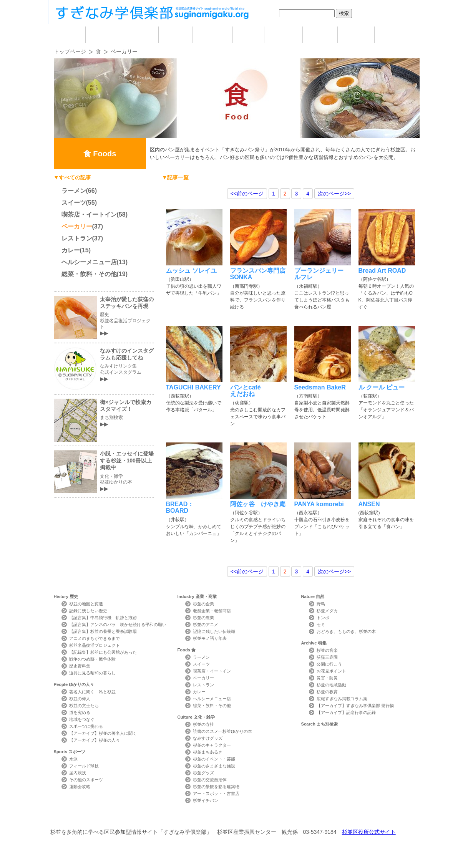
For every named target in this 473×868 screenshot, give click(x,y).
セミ (321, 624)
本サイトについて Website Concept (82, 818)
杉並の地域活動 (331, 685)
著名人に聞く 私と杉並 (92, 692)
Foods (187, 650)
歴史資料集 (80, 666)
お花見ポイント (331, 671)
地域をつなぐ (82, 719)
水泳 (73, 759)
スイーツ (74, 203)
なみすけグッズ (208, 738)
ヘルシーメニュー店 (89, 262)
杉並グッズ (203, 773)
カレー (71, 250)
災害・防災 (327, 678)
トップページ (70, 51)
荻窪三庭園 (327, 657)
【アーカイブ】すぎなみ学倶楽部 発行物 (355, 706)
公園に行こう (329, 664)
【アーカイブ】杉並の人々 (95, 740)
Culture (196, 717)
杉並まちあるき (208, 752)
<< (247, 194)
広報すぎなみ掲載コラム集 (342, 699)
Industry (197, 596)
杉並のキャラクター (212, 745)
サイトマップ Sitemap (192, 818)
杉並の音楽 (327, 650)
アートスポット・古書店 (216, 793)
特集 (356, 35)
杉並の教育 (327, 692)
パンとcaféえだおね (246, 391)
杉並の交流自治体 (210, 780)
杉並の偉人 (80, 699)
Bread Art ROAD (382, 271)
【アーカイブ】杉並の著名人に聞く (103, 733)
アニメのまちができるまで (95, 638)
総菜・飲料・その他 (89, 274)
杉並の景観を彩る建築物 (216, 787)
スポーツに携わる (86, 726)
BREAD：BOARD (180, 507)
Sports (70, 752)
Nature (313, 596)
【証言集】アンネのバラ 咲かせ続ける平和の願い (118, 624)
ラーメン (74, 191)
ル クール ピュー (382, 387)
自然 (320, 35)
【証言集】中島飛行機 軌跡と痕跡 (103, 618)
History (66, 596)
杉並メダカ (327, 611)
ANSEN (369, 504)
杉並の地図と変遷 (86, 604)
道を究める (80, 712)
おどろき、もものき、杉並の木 (346, 631)
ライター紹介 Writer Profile (243, 818)
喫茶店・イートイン (89, 215)
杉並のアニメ (206, 624)
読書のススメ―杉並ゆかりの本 (222, 731)
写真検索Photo (295, 818)
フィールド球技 (84, 766)
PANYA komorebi (319, 504)
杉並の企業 (203, 604)
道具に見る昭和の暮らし (92, 673)
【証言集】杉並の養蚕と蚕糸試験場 (103, 631)
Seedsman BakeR (320, 387)
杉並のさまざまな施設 (214, 766)
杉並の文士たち (84, 706)
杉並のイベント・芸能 (214, 759)
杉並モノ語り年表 (210, 638)
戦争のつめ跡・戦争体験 (92, 659)
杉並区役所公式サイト (369, 832)
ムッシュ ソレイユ (191, 271)
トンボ (323, 618)
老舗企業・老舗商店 (212, 611)
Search (319, 724)
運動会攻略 (80, 787)
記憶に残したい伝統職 (214, 631)
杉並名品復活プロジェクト (95, 645)
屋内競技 (78, 773)
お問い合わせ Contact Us (140, 818)
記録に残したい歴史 (88, 611)
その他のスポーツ (86, 780)
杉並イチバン (206, 800)
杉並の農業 (203, 618)
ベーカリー (77, 226)
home (70, 35)
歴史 (102, 35)
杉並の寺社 (203, 724)
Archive (314, 643)
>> (334, 194)
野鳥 (321, 604)
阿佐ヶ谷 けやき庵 (258, 504)
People (74, 684)
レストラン (77, 238)
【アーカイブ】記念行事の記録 (346, 712)
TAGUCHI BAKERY (193, 387)
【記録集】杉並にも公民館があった (103, 652)
